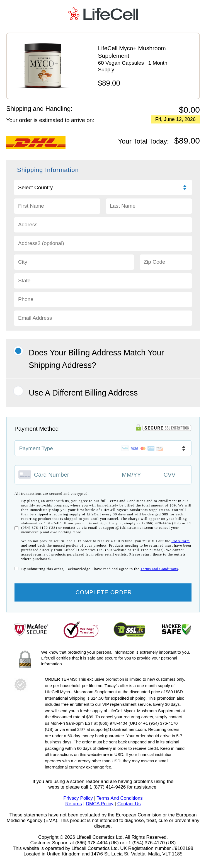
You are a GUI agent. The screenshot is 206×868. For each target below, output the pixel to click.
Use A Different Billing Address (83, 398)
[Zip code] (166, 268)
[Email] (103, 324)
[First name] (57, 212)
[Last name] (149, 212)
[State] (103, 286)
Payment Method (37, 434)
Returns (74, 809)
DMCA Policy (100, 809)
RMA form (180, 547)
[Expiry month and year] (139, 480)
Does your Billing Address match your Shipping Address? (96, 364)
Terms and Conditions (159, 575)
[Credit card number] (66, 480)
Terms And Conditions (120, 804)
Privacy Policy (78, 804)
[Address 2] (103, 249)
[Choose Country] (103, 193)
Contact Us (129, 809)
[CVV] (172, 480)
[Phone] (103, 305)
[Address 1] (103, 230)
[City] (74, 268)
